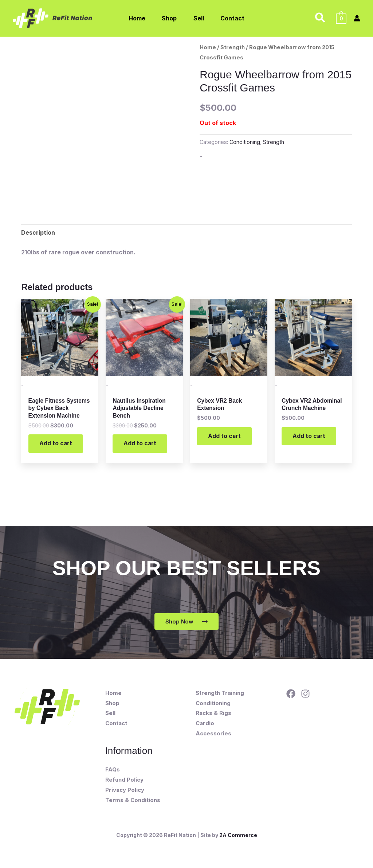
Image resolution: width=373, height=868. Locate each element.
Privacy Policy (125, 791)
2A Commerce (238, 836)
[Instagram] (305, 695)
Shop (112, 704)
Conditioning (245, 142)
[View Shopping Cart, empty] (341, 18)
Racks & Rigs (213, 714)
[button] (320, 18)
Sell (110, 714)
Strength (233, 47)
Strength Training (220, 694)
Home (208, 47)
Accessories (213, 734)
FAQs (113, 771)
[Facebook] (291, 695)
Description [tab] (38, 232)
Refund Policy (124, 781)
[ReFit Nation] (53, 17)
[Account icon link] (357, 18)
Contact (116, 724)
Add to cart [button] (56, 444)
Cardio (205, 724)
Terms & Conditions (133, 801)
